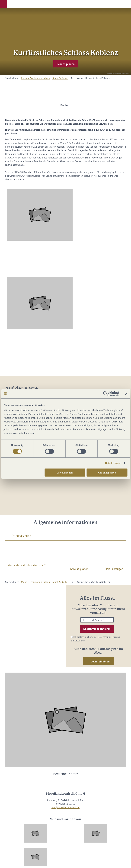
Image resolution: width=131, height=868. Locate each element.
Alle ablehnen (65, 472)
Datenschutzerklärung (109, 637)
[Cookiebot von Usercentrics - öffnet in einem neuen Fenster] (105, 394)
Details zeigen (113, 463)
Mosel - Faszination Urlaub (35, 78)
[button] (3, 4)
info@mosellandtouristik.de (65, 807)
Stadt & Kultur (60, 78)
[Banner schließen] (126, 394)
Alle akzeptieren (107, 472)
